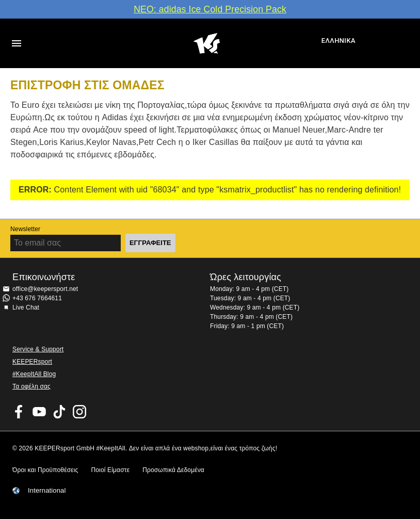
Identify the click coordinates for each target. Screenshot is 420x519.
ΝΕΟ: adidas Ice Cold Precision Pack (210, 9)
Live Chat (26, 307)
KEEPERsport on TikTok (59, 412)
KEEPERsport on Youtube (39, 412)
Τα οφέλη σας (31, 386)
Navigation (17, 43)
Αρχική (207, 43)
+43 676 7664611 (37, 298)
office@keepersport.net (45, 289)
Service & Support (38, 349)
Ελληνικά (338, 40)
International (47, 491)
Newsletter (25, 229)
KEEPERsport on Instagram (79, 412)
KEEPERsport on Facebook (19, 412)
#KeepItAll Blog (34, 374)
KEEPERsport (32, 362)
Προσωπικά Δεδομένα (173, 470)
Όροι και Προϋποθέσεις (45, 470)
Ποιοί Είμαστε (110, 470)
